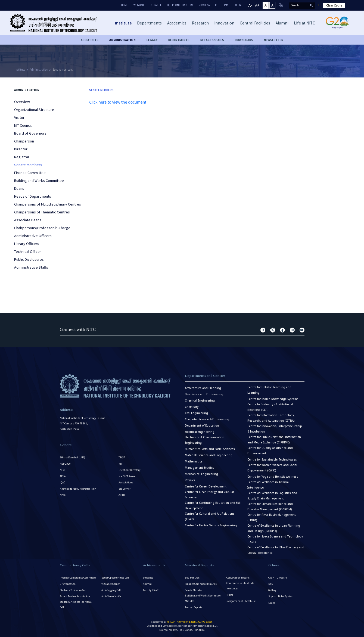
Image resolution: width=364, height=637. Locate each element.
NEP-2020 (65, 464)
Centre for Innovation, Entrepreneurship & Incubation (275, 429)
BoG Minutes (192, 578)
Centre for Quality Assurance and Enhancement (270, 451)
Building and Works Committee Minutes (203, 598)
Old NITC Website (278, 578)
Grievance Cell (68, 584)
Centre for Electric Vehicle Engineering (211, 525)
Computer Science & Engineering (207, 419)
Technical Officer (28, 251)
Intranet (155, 5)
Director (21, 149)
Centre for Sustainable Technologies (272, 460)
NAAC (63, 495)
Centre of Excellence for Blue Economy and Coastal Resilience (276, 550)
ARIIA (63, 476)
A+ (257, 5)
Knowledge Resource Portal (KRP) (78, 489)
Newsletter (274, 40)
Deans (19, 188)
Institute (20, 70)
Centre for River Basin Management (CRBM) (272, 518)
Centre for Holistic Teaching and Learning (269, 390)
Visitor (19, 117)
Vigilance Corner (111, 584)
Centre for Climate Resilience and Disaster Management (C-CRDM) (270, 507)
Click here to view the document (118, 102)
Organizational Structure (34, 110)
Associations (126, 482)
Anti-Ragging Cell (111, 590)
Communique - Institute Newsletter (240, 586)
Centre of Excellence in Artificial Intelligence (268, 485)
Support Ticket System (281, 596)
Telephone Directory (180, 5)
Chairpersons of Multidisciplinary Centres (48, 204)
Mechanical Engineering (201, 474)
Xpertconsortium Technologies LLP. (197, 626)
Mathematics (194, 462)
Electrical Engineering (200, 432)
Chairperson (24, 141)
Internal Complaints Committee (78, 578)
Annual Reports (194, 607)
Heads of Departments (33, 196)
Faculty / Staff (151, 590)
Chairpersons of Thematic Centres (42, 212)
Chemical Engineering (200, 401)
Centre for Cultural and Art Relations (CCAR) (210, 516)
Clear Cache (334, 5)
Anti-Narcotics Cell (112, 596)
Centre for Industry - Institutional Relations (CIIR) (270, 407)
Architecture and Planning (203, 388)
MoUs (230, 595)
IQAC (62, 482)
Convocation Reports (238, 578)
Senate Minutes (194, 590)
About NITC (90, 40)
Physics (190, 480)
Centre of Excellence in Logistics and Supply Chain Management (272, 496)
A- (250, 5)
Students (148, 578)
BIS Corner (125, 489)
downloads (244, 40)
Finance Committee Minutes (201, 584)
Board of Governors (30, 133)
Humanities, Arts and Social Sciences (210, 449)
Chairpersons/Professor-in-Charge (42, 228)
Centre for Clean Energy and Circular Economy (209, 495)
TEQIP (122, 457)
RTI (217, 5)
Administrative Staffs (31, 267)
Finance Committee (30, 173)
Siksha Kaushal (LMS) (72, 457)
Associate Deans (28, 220)
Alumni (147, 584)
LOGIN (237, 5)
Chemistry (192, 407)
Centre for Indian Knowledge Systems (273, 399)
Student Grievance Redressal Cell (76, 605)
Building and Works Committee (39, 181)
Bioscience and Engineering (204, 394)
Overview (22, 102)
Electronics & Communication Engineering (205, 440)
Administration (122, 40)
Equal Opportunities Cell (115, 578)
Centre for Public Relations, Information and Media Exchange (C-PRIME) (274, 440)
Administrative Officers (33, 236)
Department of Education (202, 426)
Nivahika (204, 5)
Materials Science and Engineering (209, 455)
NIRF (63, 470)
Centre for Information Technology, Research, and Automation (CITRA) (271, 418)
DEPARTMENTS (179, 40)
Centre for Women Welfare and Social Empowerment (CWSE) (272, 468)
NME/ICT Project (127, 476)
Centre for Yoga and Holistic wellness (273, 477)
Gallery (272, 590)
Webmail (139, 5)
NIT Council (23, 125)
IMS (226, 5)
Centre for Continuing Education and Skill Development (213, 506)
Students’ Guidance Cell (73, 590)
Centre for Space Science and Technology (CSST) (275, 539)
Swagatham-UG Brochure (241, 601)
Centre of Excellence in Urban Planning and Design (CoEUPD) (274, 528)
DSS (270, 584)
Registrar (22, 157)
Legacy (152, 40)
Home (125, 5)
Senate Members (63, 70)
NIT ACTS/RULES (212, 40)
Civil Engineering (196, 413)
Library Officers (27, 244)
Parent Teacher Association (75, 596)
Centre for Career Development (206, 487)
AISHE (122, 495)
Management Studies (200, 468)
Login (272, 603)
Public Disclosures (29, 259)
